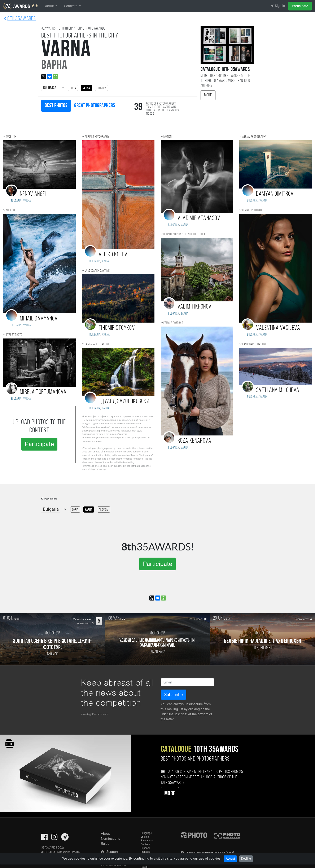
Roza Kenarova (194, 441)
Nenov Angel (34, 194)
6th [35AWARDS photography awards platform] (21, 6)
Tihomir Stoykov (117, 328)
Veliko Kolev (113, 255)
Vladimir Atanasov (199, 218)
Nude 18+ (11, 137)
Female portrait (174, 323)
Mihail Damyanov (39, 319)
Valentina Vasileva (278, 328)
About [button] (50, 6)
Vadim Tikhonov (195, 307)
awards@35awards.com (95, 714)
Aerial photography (97, 137)
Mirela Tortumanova (43, 392)
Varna (27, 201)
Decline (246, 859)
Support (112, 852)
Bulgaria (50, 88)
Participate (300, 6)
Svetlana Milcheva (278, 390)
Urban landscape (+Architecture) (184, 234)
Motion (168, 137)
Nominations (111, 839)
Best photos (56, 106)
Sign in (278, 6)
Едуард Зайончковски (124, 401)
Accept (230, 859)
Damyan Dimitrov (275, 194)
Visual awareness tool (114, 865)
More (208, 95)
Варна (106, 408)
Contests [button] (71, 6)
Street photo (14, 335)
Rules (105, 844)
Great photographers (95, 106)
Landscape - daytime (97, 271)
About (106, 834)
